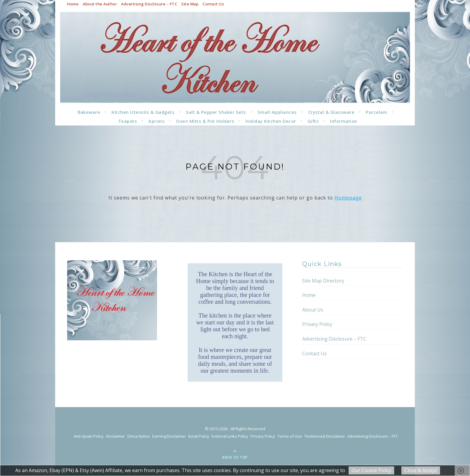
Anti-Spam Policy (89, 436)
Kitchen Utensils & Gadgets (143, 112)
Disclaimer (116, 436)
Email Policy (199, 436)
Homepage (348, 198)
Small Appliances (277, 112)
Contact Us (213, 4)
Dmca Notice (139, 436)
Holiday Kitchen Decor (271, 121)
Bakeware (89, 112)
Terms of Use (290, 436)
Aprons (156, 121)
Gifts (313, 121)
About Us (313, 310)
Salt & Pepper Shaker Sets (216, 112)
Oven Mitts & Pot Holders (205, 121)
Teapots (128, 121)
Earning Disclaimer (169, 436)
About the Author (100, 4)
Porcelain (376, 112)
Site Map (190, 4)
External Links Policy (230, 436)
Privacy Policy (317, 324)
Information (344, 121)
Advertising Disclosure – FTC (149, 4)
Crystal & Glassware (331, 112)
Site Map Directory (323, 281)
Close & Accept (421, 470)
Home (73, 4)
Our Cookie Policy (371, 470)
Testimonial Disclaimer (325, 436)
